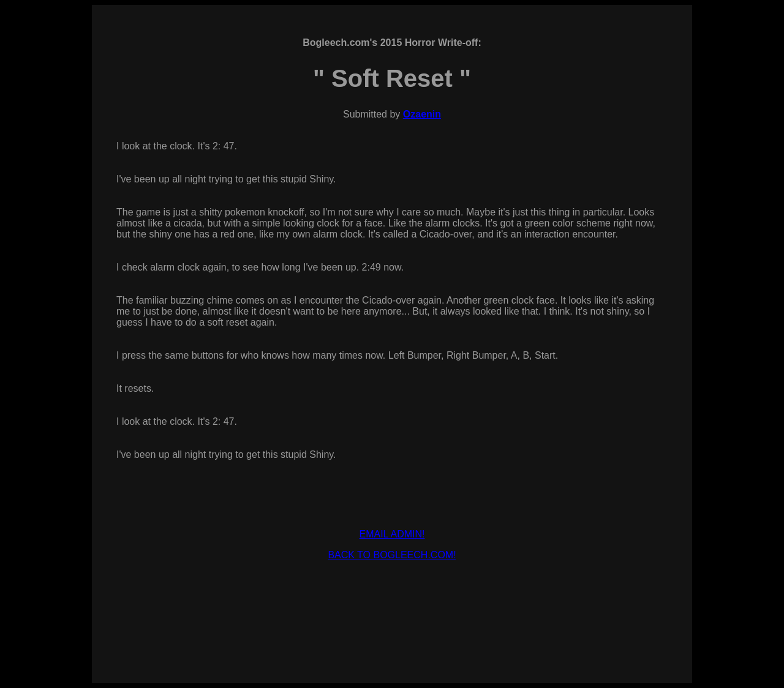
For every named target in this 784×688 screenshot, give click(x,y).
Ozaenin (422, 114)
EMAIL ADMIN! (392, 534)
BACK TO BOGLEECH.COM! (392, 555)
